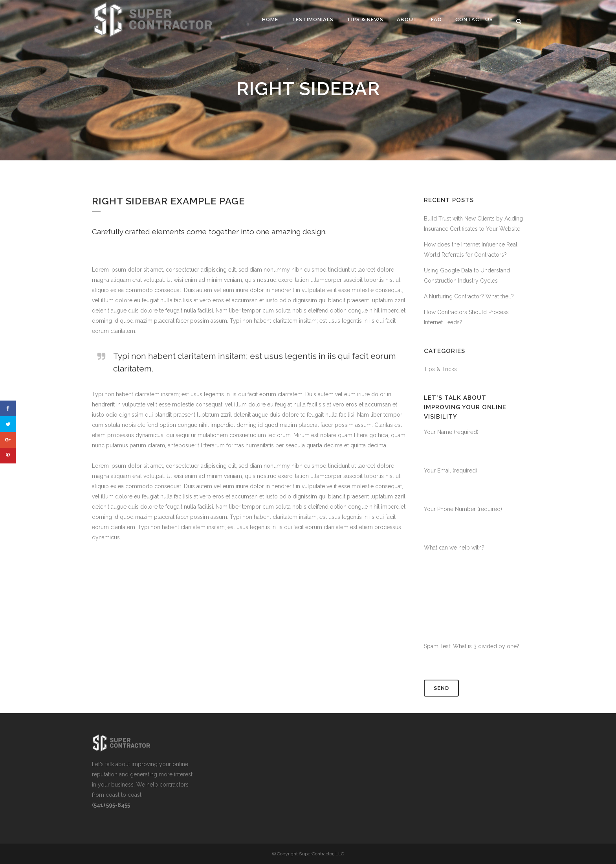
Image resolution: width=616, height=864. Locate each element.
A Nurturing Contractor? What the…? (469, 296)
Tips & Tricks (440, 369)
